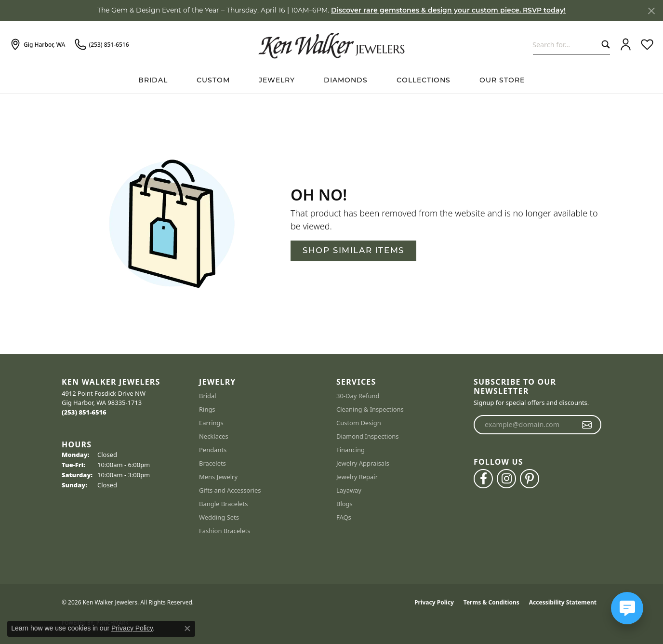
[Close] (651, 11)
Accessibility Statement (563, 602)
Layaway (349, 490)
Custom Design (359, 423)
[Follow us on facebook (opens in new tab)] (483, 479)
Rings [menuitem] (207, 409)
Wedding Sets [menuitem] (219, 517)
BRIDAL (153, 81)
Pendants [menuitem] (213, 450)
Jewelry (277, 81)
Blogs (345, 504)
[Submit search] (603, 45)
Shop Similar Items (353, 251)
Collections (424, 81)
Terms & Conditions (491, 602)
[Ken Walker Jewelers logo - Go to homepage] (331, 44)
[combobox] (565, 45)
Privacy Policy (434, 602)
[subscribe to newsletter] (587, 425)
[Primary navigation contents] (331, 81)
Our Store (502, 81)
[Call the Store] (84, 412)
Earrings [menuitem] (211, 423)
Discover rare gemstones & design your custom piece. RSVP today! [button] (448, 11)
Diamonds (346, 81)
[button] (626, 45)
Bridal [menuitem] (208, 396)
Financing (351, 450)
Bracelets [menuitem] (212, 463)
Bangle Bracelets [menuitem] (224, 504)
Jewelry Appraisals (363, 463)
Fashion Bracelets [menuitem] (225, 531)
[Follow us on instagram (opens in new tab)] (506, 479)
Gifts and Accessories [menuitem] (230, 490)
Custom (213, 81)
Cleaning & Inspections (370, 409)
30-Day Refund (358, 396)
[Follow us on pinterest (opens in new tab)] (530, 479)
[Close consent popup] (187, 629)
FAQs (344, 517)
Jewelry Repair (357, 477)
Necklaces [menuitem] (214, 436)
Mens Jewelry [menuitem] (218, 477)
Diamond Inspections (368, 436)
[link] (37, 45)
